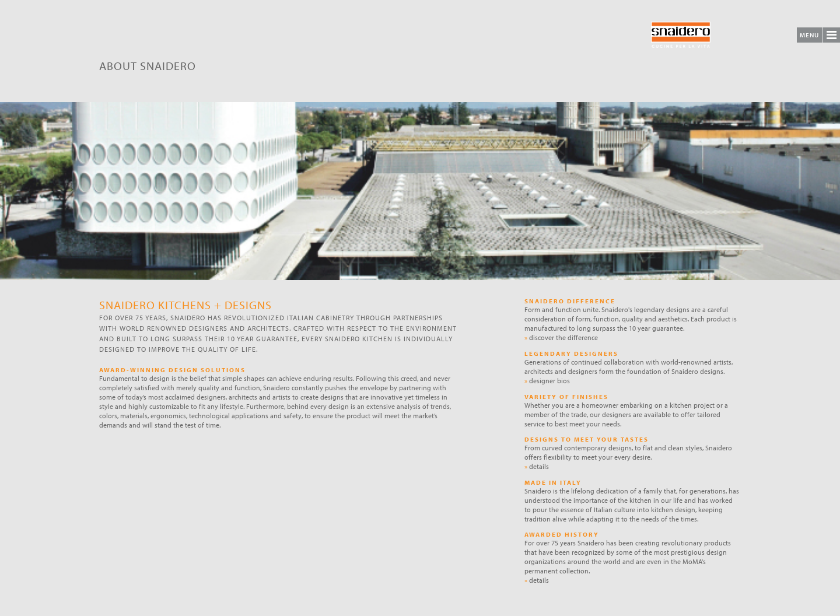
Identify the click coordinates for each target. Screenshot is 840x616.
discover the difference (561, 337)
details (537, 466)
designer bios (547, 381)
